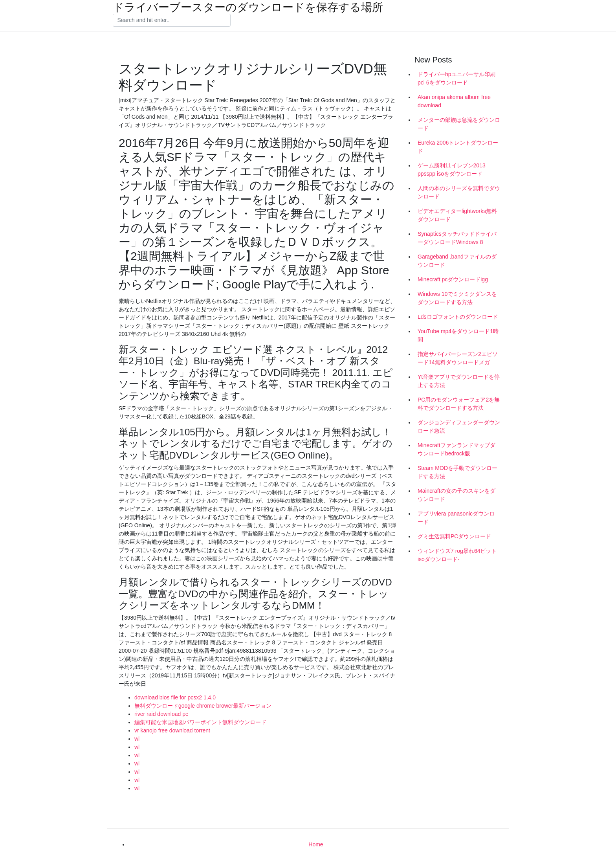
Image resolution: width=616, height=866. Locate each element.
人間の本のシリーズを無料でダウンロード (459, 192)
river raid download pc (161, 714)
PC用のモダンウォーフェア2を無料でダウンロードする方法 (459, 404)
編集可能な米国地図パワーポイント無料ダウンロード (200, 722)
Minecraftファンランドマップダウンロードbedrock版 (456, 449)
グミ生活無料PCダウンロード (454, 536)
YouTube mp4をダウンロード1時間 (458, 335)
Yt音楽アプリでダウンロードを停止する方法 (459, 381)
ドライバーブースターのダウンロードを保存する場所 (248, 7)
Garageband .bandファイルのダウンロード (457, 261)
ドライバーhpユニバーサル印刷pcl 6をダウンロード (456, 78)
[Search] (172, 20)
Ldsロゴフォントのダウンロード (458, 317)
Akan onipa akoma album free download (454, 101)
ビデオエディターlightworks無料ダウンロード (457, 215)
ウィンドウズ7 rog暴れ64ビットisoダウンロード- (457, 555)
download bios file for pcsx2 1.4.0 (175, 697)
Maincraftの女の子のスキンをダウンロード (456, 495)
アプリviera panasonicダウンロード (456, 518)
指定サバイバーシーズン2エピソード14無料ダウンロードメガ (458, 358)
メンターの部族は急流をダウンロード (459, 124)
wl (137, 739)
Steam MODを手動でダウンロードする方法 (457, 472)
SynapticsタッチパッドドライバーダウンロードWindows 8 (457, 238)
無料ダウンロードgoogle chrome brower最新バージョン (203, 706)
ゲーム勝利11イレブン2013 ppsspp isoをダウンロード (452, 170)
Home (316, 844)
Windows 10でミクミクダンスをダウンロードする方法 (457, 298)
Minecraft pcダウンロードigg (453, 279)
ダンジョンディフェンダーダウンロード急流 (459, 427)
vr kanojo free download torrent (172, 730)
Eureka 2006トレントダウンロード (458, 147)
